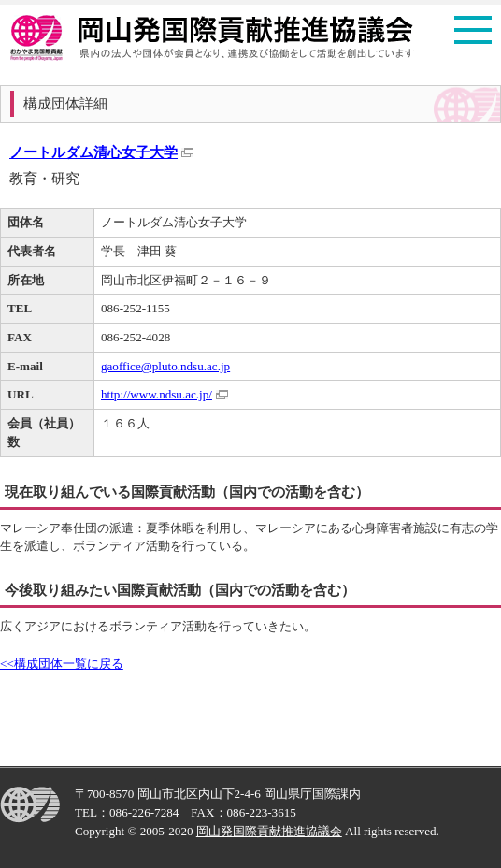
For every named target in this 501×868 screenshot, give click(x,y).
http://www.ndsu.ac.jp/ (157, 394)
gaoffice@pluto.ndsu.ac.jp (165, 366)
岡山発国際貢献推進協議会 (269, 831)
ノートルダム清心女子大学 (93, 152)
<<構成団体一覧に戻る (62, 664)
